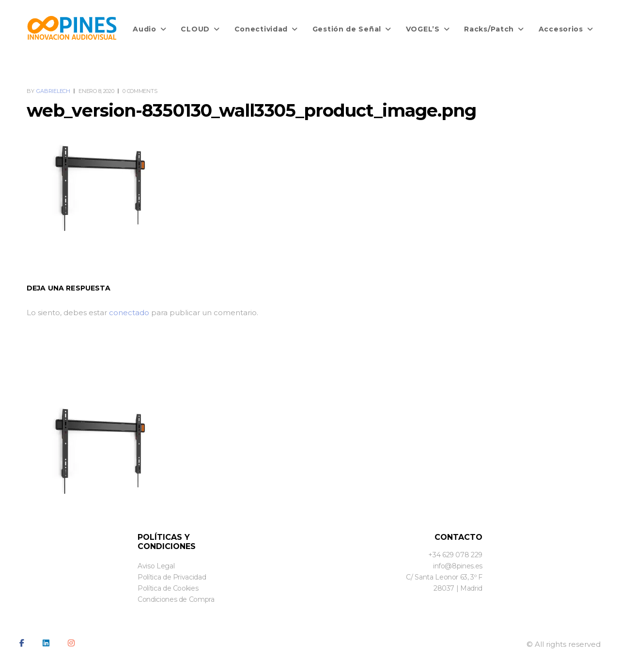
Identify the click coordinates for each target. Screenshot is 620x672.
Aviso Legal (156, 566)
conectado (129, 313)
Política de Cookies (168, 588)
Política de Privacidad (172, 577)
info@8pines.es (458, 566)
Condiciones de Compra (176, 599)
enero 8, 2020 (96, 91)
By (49, 91)
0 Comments (140, 91)
